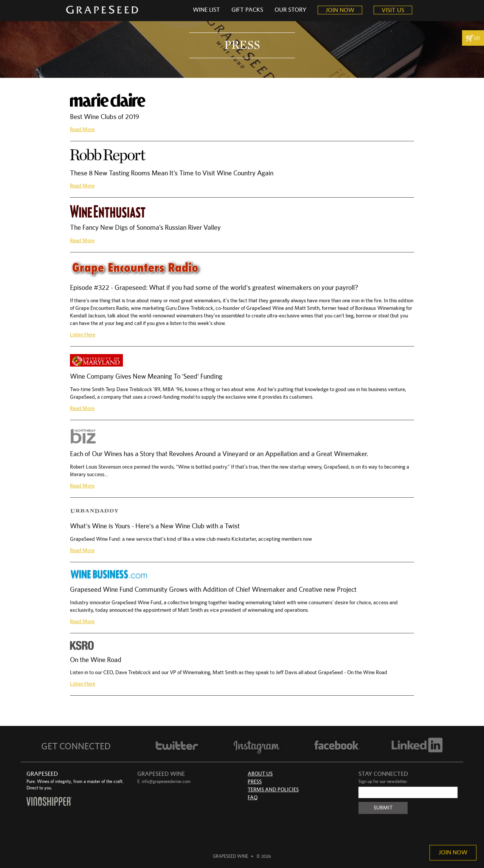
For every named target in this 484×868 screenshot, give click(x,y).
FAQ (253, 798)
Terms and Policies (273, 790)
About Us (260, 774)
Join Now (453, 853)
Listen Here (83, 335)
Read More (82, 130)
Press (255, 782)
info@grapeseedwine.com (166, 781)
